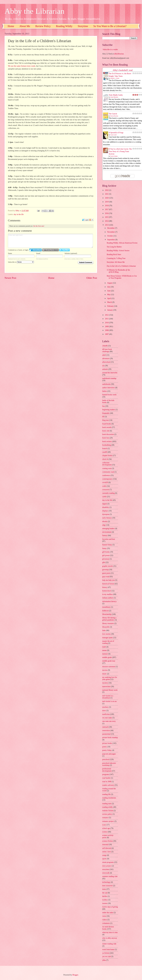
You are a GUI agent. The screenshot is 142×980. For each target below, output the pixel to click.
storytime (106, 869)
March (110, 302)
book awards (107, 427)
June (109, 291)
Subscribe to (21, 262)
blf (103, 417)
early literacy (107, 518)
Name (10, 253)
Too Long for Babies (114, 247)
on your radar (107, 718)
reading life (106, 794)
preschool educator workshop (109, 764)
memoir (105, 654)
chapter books (107, 456)
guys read (106, 577)
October (110, 236)
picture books (107, 743)
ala (103, 366)
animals (105, 369)
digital (105, 504)
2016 (107, 213)
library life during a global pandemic (109, 619)
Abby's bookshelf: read (123, 70)
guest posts (106, 573)
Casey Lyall (113, 135)
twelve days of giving (110, 907)
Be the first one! (39, 226)
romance (105, 818)
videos (105, 920)
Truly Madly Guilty (116, 95)
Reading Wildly (64, 26)
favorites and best (109, 539)
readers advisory (108, 785)
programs (106, 774)
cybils (104, 497)
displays (105, 511)
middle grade (107, 657)
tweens (105, 903)
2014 (107, 221)
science (105, 832)
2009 (107, 327)
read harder (106, 778)
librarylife (106, 627)
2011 (107, 319)
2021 (107, 194)
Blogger (75, 975)
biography (106, 413)
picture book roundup (110, 738)
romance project (108, 821)
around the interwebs (110, 373)
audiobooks (106, 384)
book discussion (108, 434)
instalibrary (106, 607)
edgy (104, 525)
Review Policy (43, 26)
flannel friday (107, 545)
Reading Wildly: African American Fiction (122, 243)
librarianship (107, 614)
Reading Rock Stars (114, 254)
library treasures (108, 623)
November (111, 232)
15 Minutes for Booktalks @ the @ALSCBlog (118, 271)
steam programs (108, 862)
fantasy (105, 536)
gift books (106, 552)
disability (106, 507)
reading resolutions (109, 798)
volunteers (106, 923)
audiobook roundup (109, 378)
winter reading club (109, 944)
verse (104, 916)
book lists (106, 438)
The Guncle (113, 114)
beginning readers (109, 410)
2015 (107, 217)
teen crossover (107, 886)
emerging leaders (108, 528)
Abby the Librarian (35, 11)
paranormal (106, 734)
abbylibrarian (119, 54)
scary (104, 825)
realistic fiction (108, 811)
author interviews (109, 388)
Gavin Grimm (114, 156)
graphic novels (108, 566)
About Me (25, 26)
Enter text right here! (50, 241)
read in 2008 (107, 782)
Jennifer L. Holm (115, 78)
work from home (108, 950)
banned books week (109, 395)
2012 (107, 315)
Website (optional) (71, 253)
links (104, 630)
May (109, 295)
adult (104, 355)
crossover (106, 490)
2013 (107, 225)
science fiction (107, 841)
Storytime (83, 26)
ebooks (105, 521)
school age (106, 828)
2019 (107, 202)
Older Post (92, 278)
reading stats (107, 804)
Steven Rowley (114, 116)
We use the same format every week (22, 66)
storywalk (106, 873)
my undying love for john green (110, 678)
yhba (104, 960)
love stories (106, 634)
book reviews (107, 441)
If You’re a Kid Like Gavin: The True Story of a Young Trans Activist (120, 152)
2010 (107, 323)
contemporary (107, 479)
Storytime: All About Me (116, 262)
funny (104, 548)
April (109, 298)
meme (104, 650)
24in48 (105, 346)
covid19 (105, 482)
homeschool (107, 591)
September (111, 240)
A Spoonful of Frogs (116, 133)
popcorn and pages (109, 754)
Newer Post (10, 278)
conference (106, 475)
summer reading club (110, 876)
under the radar (108, 913)
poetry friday (107, 750)
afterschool (106, 362)
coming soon (107, 468)
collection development (107, 464)
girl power (106, 555)
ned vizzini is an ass (109, 701)
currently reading (108, 493)
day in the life (19, 214)
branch (105, 449)
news (104, 711)
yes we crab (106, 957)
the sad (105, 893)
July (109, 287)
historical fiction (108, 584)
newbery (105, 707)
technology (106, 882)
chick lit (105, 459)
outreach (105, 727)
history (105, 587)
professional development (107, 770)
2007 (107, 334)
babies (105, 391)
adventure (106, 359)
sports (104, 859)
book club (106, 431)
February (111, 306)
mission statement (109, 667)
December (111, 228)
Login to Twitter (64, 250)
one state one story (109, 721)
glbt (104, 562)
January (110, 310)
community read (108, 472)
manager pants (107, 638)
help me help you (108, 580)
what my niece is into (110, 932)
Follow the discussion (91, 220)
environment (107, 532)
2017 (107, 209)
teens (104, 889)
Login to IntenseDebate (35, 250)
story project (107, 866)
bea (104, 406)
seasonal (105, 845)
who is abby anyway (110, 938)
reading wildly (107, 807)
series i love (107, 852)
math (104, 647)
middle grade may (109, 661)
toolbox (105, 900)
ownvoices (106, 730)
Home (11, 26)
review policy (107, 814)
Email (38, 253)
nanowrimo (106, 687)
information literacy (109, 601)
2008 (107, 330)
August (110, 283)
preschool (106, 759)
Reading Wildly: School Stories (118, 251)
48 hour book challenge (107, 350)
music (104, 674)
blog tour (106, 420)
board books (107, 424)
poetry (105, 747)
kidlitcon (105, 611)
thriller (105, 896)
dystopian (106, 514)
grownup (105, 570)
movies (105, 670)
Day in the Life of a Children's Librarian (121, 266)
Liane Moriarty (114, 97)
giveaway (106, 559)
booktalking (107, 445)
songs (104, 855)
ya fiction (106, 953)
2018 (107, 206)
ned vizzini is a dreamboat (108, 697)
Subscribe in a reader (110, 49)
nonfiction (106, 714)
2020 (107, 198)
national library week (110, 690)
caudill (105, 452)
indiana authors (108, 598)
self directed (107, 848)
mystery (105, 683)
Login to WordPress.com (50, 250)
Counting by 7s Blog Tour (116, 258)
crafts (104, 486)
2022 (107, 190)
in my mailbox (107, 594)
